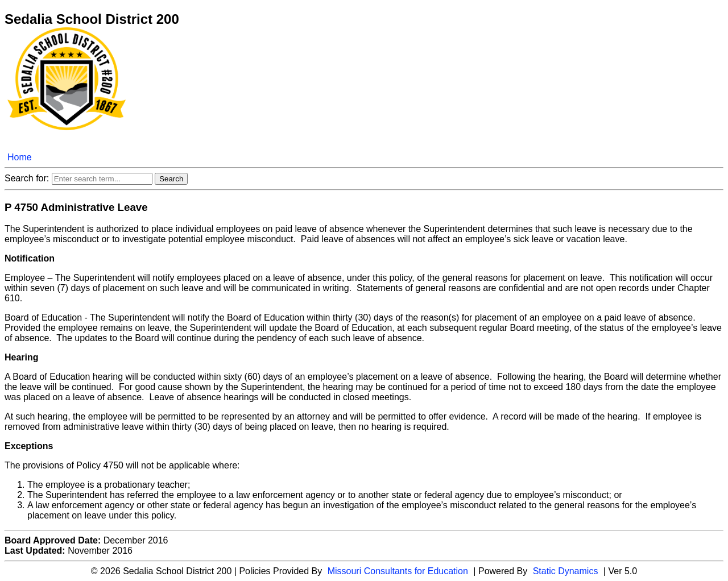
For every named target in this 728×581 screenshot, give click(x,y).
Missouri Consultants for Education (398, 571)
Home (20, 157)
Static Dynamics (566, 571)
